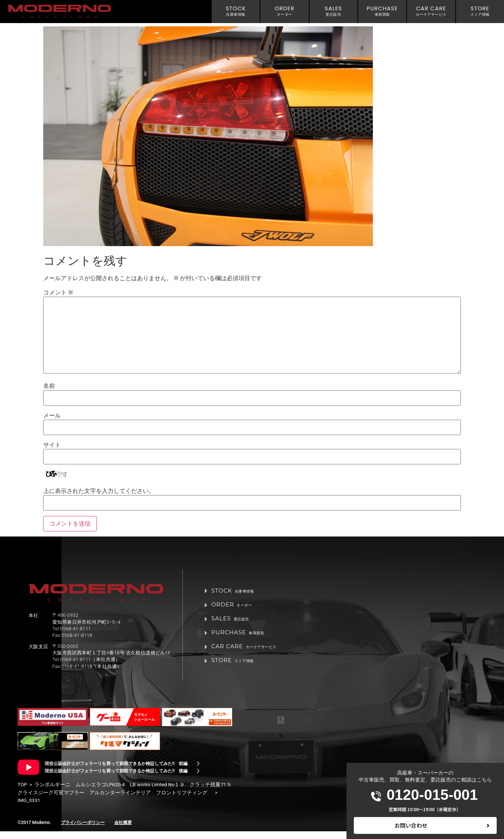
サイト (52, 445)
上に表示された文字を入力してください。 (99, 491)
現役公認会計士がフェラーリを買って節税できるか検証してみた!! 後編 (116, 779)
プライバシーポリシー (83, 830)
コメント (58, 293)
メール (52, 416)
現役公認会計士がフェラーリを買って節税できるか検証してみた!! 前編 (116, 771)
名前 (49, 386)
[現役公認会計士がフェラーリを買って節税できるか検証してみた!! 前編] (198, 771)
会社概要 (123, 830)
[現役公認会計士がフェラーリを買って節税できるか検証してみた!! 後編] (198, 779)
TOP (22, 792)
